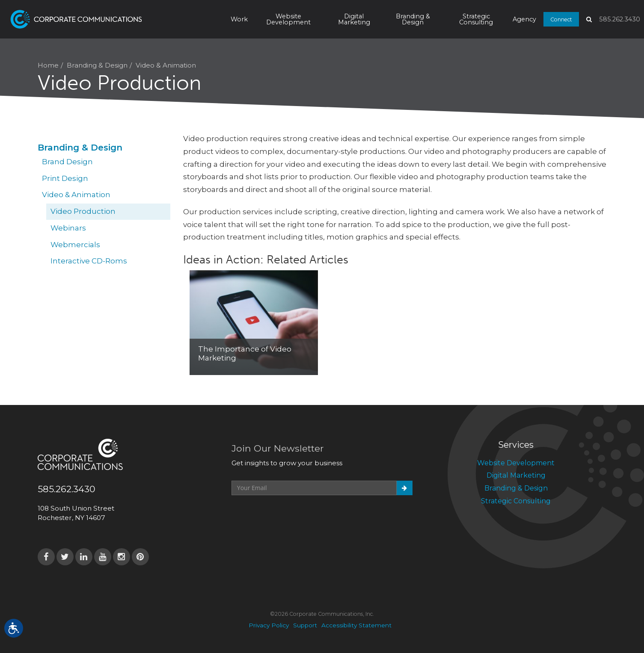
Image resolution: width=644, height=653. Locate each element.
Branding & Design (413, 19)
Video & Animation (166, 65)
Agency (524, 19)
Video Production (83, 211)
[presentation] (297, 516)
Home (48, 65)
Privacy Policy (269, 625)
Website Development (288, 19)
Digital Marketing (354, 19)
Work (239, 19)
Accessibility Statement (356, 625)
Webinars (68, 228)
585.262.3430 (620, 19)
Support (305, 625)
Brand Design (67, 162)
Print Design (65, 178)
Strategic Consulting (476, 19)
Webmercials (75, 245)
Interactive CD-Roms (89, 261)
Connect (561, 19)
